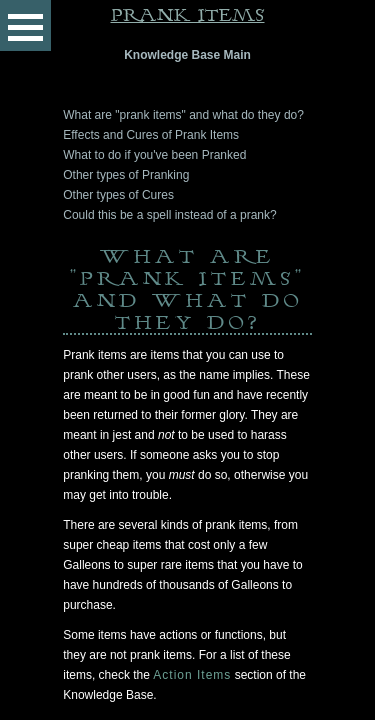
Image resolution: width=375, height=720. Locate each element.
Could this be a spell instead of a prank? (169, 215)
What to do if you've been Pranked (154, 155)
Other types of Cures (118, 195)
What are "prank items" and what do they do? (183, 115)
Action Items (192, 675)
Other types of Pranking (126, 175)
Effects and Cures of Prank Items (151, 135)
